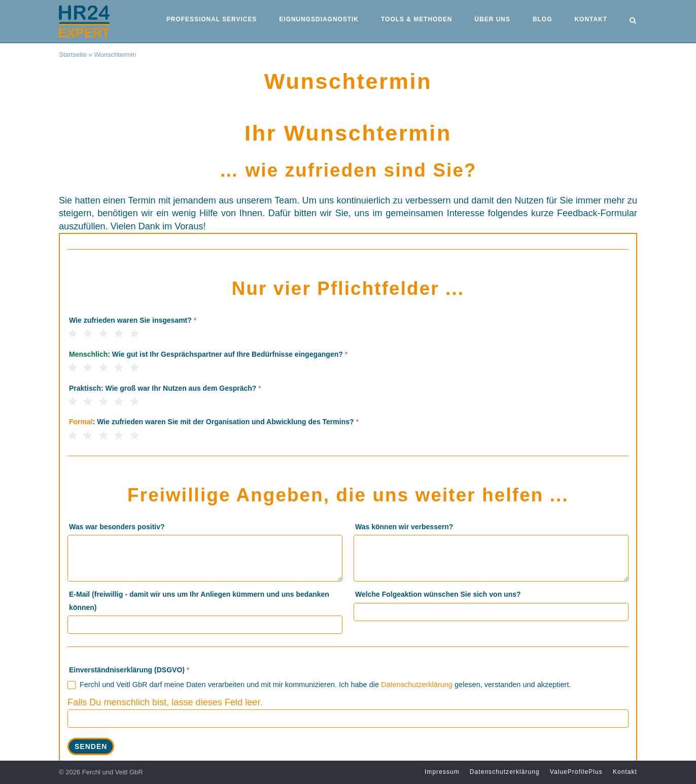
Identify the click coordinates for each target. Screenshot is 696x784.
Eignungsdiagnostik (319, 19)
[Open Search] (633, 21)
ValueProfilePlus (576, 772)
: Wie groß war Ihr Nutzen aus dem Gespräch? (165, 388)
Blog (542, 19)
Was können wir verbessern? (404, 527)
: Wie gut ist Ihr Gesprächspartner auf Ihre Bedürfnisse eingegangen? (208, 354)
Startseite (73, 55)
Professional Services (212, 19)
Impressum (442, 772)
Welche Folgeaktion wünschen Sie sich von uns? (438, 594)
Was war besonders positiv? (117, 527)
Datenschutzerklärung (417, 685)
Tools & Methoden (416, 19)
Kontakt (590, 19)
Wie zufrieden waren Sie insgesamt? (133, 320)
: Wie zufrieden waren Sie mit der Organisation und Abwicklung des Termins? (214, 422)
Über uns (493, 19)
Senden (91, 746)
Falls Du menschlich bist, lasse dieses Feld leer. (165, 702)
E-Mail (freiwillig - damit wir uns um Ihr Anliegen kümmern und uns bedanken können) (199, 601)
